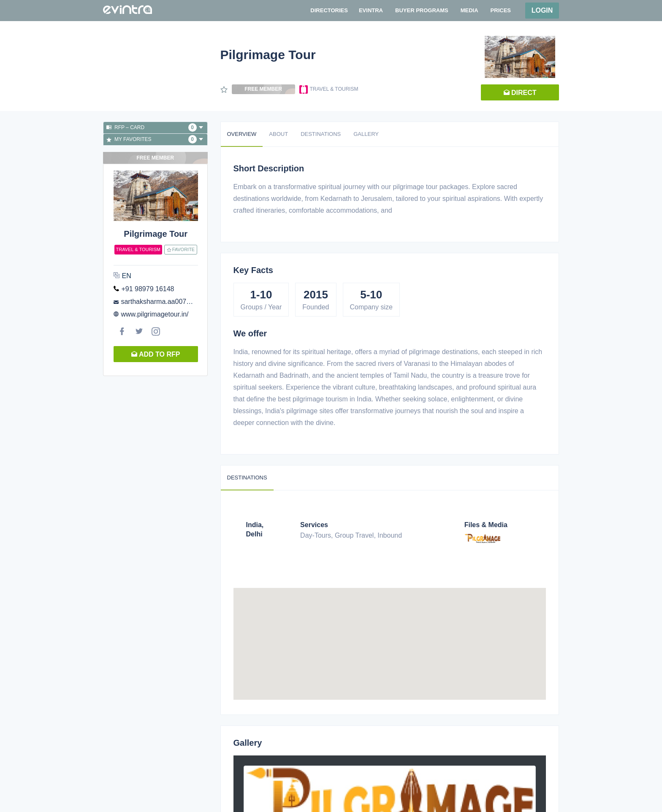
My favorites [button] (155, 139)
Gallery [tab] (366, 134)
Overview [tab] (242, 134)
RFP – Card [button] (155, 127)
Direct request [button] (520, 95)
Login (542, 10)
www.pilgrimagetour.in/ (155, 314)
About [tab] (278, 134)
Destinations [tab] (321, 134)
